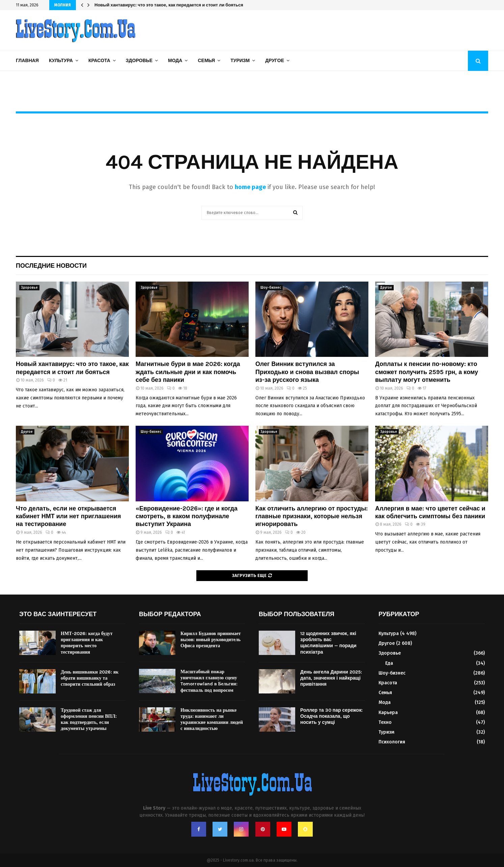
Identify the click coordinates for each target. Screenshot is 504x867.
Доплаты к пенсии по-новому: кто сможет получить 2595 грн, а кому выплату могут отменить (427, 372)
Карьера (388, 713)
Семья (206, 61)
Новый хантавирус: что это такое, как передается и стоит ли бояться (169, 5)
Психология (392, 742)
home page (250, 187)
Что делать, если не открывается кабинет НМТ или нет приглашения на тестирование (68, 516)
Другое (275, 61)
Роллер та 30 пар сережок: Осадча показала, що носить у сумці (331, 716)
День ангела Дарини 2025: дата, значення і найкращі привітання (331, 678)
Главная (27, 61)
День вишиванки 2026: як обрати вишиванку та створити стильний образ (90, 678)
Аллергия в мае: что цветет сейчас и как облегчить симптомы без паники (430, 512)
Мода (175, 61)
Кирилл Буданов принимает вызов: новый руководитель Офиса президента (211, 640)
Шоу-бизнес (271, 288)
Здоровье (139, 61)
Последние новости (51, 266)
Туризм (240, 61)
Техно (385, 722)
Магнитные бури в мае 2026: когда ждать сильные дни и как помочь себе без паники (188, 372)
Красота (99, 61)
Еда (389, 663)
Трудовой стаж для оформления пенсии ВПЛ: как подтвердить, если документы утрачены (89, 719)
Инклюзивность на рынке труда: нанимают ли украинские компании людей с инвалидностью (212, 719)
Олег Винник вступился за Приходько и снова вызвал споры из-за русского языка (307, 372)
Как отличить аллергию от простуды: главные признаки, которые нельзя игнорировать (312, 516)
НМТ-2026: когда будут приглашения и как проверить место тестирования (87, 643)
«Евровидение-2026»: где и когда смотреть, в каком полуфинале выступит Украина (187, 516)
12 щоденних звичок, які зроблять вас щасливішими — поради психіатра (328, 643)
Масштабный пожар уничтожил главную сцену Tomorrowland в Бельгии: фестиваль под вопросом (209, 681)
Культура (61, 61)
